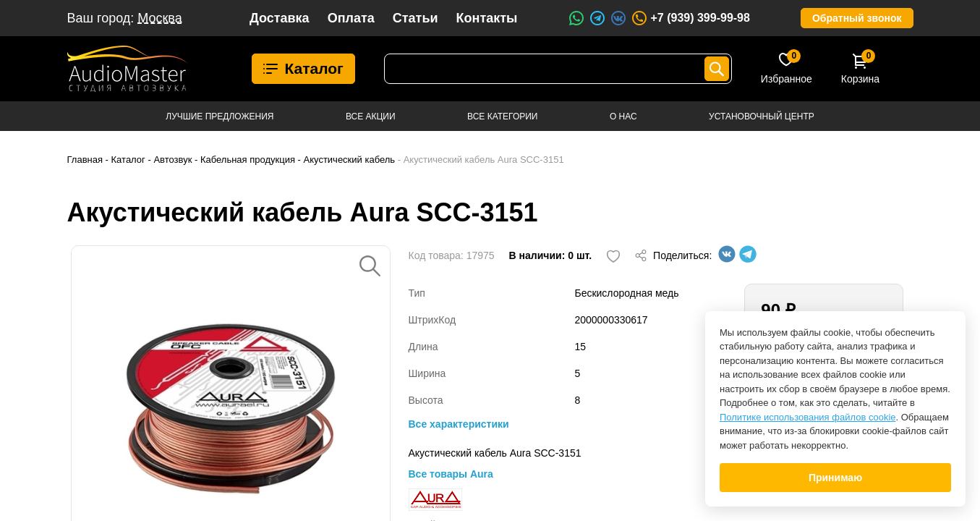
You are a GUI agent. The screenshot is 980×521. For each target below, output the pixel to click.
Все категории (502, 117)
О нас (623, 117)
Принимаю (835, 478)
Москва (159, 18)
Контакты (487, 18)
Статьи (416, 18)
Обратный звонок (857, 18)
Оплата (351, 18)
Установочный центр (762, 117)
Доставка (280, 18)
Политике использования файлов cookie (808, 417)
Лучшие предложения (220, 117)
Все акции (371, 117)
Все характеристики (459, 424)
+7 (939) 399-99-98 (690, 18)
